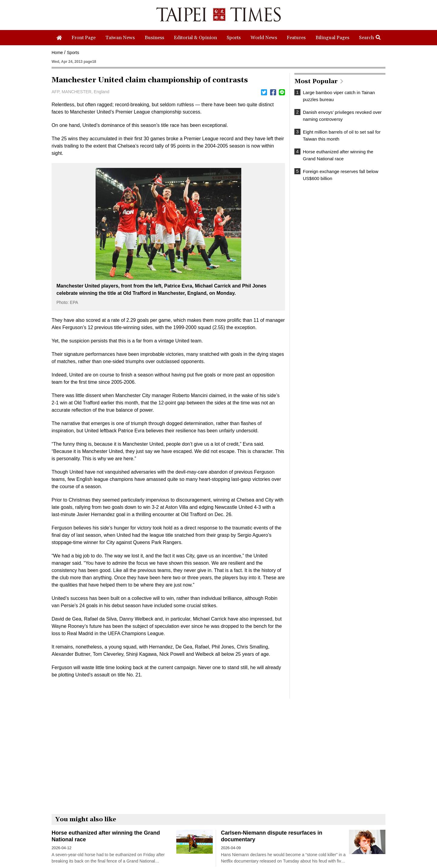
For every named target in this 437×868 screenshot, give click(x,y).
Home (57, 53)
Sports (73, 53)
